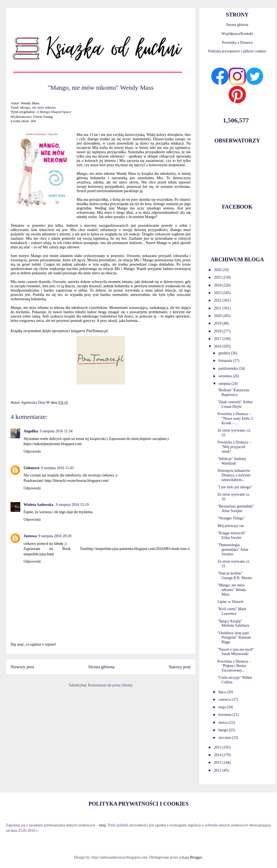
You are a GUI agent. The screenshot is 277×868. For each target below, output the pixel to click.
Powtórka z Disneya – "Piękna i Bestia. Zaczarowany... (234, 666)
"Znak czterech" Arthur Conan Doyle (235, 404)
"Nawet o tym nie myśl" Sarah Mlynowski (236, 652)
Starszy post (180, 667)
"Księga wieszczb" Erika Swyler (232, 535)
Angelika (31, 431)
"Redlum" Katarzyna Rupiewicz (233, 392)
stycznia (225, 738)
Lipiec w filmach (230, 602)
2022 (218, 300)
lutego (224, 730)
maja (222, 707)
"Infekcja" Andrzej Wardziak (232, 461)
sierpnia (225, 384)
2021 (218, 308)
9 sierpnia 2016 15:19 (72, 505)
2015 (218, 747)
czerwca (225, 700)
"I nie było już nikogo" (235, 487)
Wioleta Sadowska (39, 505)
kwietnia (225, 715)
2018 (218, 331)
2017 (218, 339)
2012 (218, 770)
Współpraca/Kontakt (237, 34)
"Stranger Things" (231, 518)
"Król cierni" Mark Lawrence (232, 611)
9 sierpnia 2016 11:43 (57, 468)
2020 (218, 316)
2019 (218, 323)
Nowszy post (22, 667)
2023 (218, 293)
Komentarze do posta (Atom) (110, 685)
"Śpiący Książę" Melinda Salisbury (233, 623)
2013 (218, 762)
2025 (218, 277)
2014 (218, 755)
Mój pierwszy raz (231, 526)
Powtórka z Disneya (237, 43)
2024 (218, 285)
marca (223, 722)
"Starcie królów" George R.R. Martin (235, 576)
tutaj (102, 825)
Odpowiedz (32, 451)
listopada (226, 361)
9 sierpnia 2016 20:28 (55, 536)
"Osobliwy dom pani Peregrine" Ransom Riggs (234, 638)
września (225, 376)
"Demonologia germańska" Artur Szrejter (233, 550)
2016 (218, 346)
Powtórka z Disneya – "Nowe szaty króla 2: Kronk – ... (235, 418)
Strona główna (101, 667)
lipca (222, 692)
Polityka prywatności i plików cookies (237, 51)
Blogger (196, 857)
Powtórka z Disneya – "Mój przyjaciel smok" (234, 447)
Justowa (30, 536)
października (228, 368)
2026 (218, 270)
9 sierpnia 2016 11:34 (56, 431)
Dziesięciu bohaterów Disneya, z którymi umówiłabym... (234, 475)
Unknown (31, 468)
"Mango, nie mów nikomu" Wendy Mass (232, 590)
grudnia (225, 353)
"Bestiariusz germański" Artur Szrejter (236, 509)
